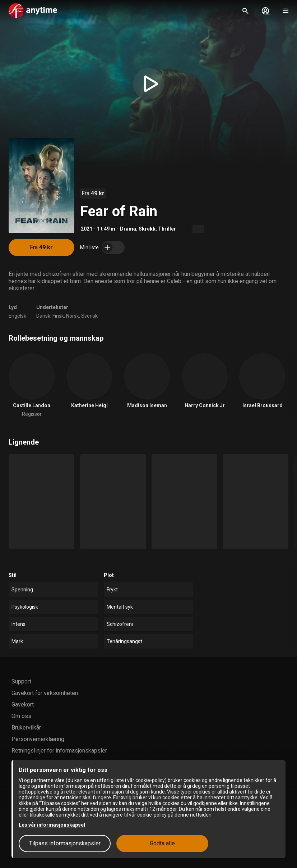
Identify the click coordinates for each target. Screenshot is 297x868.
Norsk (73, 316)
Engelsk (17, 316)
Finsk (58, 316)
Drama (128, 229)
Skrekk (147, 229)
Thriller (167, 229)
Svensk (89, 316)
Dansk (43, 316)
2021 (87, 229)
